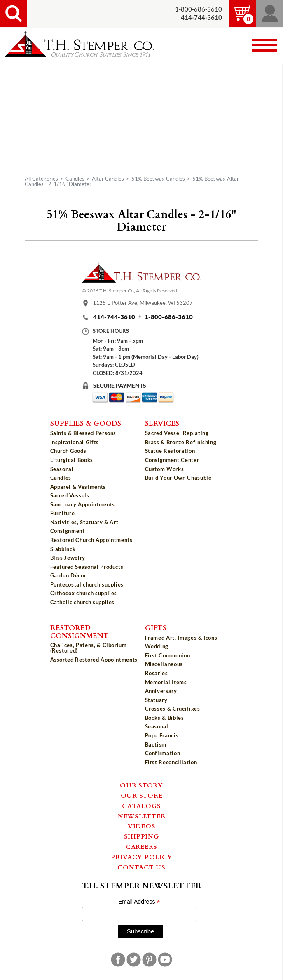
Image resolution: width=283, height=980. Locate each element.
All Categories (41, 179)
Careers (141, 846)
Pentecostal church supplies (87, 584)
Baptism (156, 744)
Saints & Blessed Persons (83, 433)
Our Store (142, 795)
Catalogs (141, 806)
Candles (75, 179)
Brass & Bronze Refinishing (181, 442)
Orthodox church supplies (84, 593)
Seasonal (62, 469)
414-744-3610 (114, 317)
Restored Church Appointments (91, 540)
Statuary (156, 700)
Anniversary (161, 691)
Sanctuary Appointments (83, 504)
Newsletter (142, 816)
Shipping (142, 836)
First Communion (168, 655)
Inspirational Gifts (75, 442)
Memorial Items (166, 682)
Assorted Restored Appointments (94, 660)
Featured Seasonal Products (87, 567)
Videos (142, 826)
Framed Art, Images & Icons (181, 638)
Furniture (63, 513)
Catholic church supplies (83, 602)
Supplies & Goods (86, 423)
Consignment (68, 531)
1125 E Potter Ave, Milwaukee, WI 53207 (143, 303)
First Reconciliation (171, 762)
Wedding (157, 646)
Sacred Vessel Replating (177, 433)
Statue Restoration (170, 451)
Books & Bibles (165, 718)
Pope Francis (162, 735)
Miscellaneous (164, 664)
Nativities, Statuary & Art (84, 522)
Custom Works (165, 469)
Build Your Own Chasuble (178, 478)
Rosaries (157, 673)
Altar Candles (108, 179)
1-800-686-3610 (199, 9)
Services (162, 423)
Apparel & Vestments (78, 487)
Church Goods (68, 451)
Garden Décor (68, 575)
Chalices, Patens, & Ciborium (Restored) (89, 648)
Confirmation (163, 753)
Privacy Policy (142, 857)
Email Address (139, 902)
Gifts (156, 627)
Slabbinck (63, 549)
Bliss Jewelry (68, 558)
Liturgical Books (72, 460)
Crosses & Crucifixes (173, 709)
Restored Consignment (80, 631)
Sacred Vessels (70, 495)
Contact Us (141, 867)
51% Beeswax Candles (158, 179)
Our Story (141, 785)
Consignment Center (172, 460)
